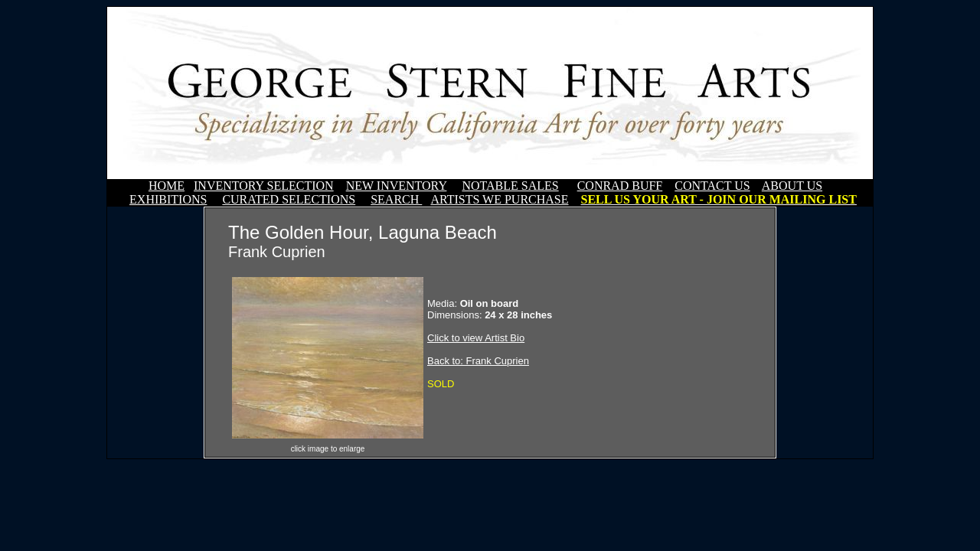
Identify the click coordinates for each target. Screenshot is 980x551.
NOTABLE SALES (510, 186)
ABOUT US (792, 186)
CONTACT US (712, 186)
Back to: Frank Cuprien (478, 361)
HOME (167, 186)
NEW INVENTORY (397, 186)
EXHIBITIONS (168, 199)
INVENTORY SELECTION (264, 186)
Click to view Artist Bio (476, 338)
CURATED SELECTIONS (289, 199)
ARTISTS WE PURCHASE (499, 199)
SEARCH (396, 199)
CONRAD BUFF (620, 186)
